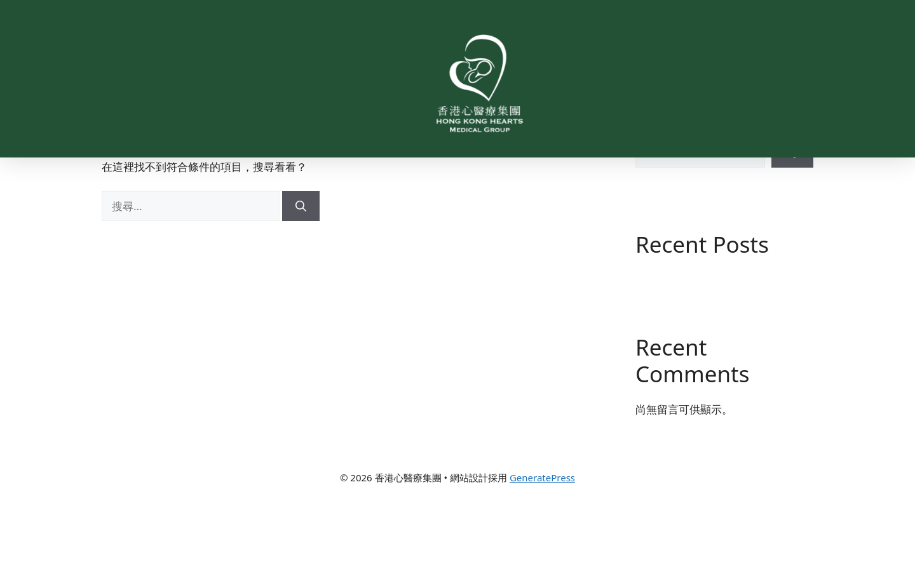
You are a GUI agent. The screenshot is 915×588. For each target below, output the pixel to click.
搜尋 (646, 204)
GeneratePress (542, 568)
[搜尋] (301, 297)
